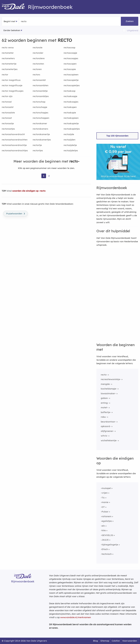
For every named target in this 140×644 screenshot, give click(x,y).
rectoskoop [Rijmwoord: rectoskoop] (69, 91)
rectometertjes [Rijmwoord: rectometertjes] (10, 69)
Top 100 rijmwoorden (117, 136)
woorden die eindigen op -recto (29, 191)
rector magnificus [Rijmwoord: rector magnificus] (11, 80)
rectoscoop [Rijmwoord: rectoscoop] (69, 48)
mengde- (106, 384)
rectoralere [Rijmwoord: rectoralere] (39, 58)
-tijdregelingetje (109, 545)
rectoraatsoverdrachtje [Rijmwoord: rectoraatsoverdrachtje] (14, 145)
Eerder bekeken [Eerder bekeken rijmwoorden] (12, 30)
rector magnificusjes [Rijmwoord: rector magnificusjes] (13, 91)
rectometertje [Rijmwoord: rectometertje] (9, 64)
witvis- (104, 436)
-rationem (106, 516)
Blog (95, 641)
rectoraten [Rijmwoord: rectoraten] (38, 64)
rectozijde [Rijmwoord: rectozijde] (69, 134)
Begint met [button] (10, 21)
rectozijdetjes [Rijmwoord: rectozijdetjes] (71, 150)
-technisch (106, 554)
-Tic (103, 498)
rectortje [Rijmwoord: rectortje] (37, 145)
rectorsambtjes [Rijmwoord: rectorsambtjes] (41, 96)
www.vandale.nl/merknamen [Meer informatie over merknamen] (76, 617)
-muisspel (106, 488)
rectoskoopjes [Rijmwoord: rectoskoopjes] (71, 102)
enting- (105, 403)
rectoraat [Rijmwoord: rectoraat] (7, 118)
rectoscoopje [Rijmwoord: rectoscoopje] (70, 53)
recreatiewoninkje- (111, 379)
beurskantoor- (108, 422)
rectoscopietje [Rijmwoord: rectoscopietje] (71, 80)
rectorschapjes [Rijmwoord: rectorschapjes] (40, 113)
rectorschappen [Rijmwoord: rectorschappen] (41, 118)
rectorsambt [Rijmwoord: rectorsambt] (39, 80)
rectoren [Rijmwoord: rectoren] (37, 69)
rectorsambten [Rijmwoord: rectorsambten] (41, 85)
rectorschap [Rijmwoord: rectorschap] (39, 102)
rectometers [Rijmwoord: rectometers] (8, 58)
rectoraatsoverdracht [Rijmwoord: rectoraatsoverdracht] (13, 134)
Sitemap (105, 641)
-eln (103, 526)
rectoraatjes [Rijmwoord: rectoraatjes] (8, 129)
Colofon (116, 641)
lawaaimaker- (108, 393)
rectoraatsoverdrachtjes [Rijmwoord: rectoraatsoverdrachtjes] (15, 150)
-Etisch (104, 549)
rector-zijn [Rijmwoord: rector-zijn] (7, 96)
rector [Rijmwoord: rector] (5, 75)
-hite (103, 530)
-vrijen (104, 493)
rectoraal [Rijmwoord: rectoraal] (7, 102)
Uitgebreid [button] (133, 30)
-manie (105, 502)
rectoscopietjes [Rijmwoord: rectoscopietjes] (72, 85)
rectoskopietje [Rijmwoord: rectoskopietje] (71, 123)
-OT (103, 507)
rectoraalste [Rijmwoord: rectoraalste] (8, 113)
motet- (104, 407)
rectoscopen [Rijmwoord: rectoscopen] (70, 64)
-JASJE (105, 540)
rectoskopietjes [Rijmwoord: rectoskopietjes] (72, 129)
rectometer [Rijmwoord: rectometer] (8, 53)
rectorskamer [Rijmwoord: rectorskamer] (40, 123)
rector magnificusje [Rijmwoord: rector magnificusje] (12, 85)
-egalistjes (106, 521)
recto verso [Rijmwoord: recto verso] (8, 48)
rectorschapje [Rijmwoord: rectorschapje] (40, 107)
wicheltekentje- (109, 440)
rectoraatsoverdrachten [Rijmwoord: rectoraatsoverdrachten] (15, 140)
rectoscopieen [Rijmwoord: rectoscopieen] (71, 75)
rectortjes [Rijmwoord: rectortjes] (38, 150)
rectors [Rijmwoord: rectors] (36, 75)
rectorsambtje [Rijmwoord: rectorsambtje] (40, 91)
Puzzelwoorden (16, 213)
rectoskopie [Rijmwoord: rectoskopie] (70, 113)
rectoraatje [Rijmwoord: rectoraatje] (8, 123)
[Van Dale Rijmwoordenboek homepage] (15, 7)
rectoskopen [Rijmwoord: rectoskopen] (70, 107)
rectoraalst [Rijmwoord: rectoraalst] (8, 107)
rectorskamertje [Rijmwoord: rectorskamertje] (41, 134)
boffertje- (106, 412)
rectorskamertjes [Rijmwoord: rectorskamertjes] (42, 140)
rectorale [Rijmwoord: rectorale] (38, 48)
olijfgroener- (107, 431)
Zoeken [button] (130, 21)
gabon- (105, 398)
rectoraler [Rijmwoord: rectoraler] (38, 53)
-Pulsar (105, 512)
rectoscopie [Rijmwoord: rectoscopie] (70, 69)
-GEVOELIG (107, 535)
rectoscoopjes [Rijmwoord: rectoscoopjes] (71, 58)
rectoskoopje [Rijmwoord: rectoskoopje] (70, 96)
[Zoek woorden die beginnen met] (35, 21)
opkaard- (106, 426)
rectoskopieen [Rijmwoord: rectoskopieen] (71, 118)
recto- (104, 375)
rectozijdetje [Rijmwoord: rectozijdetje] (70, 145)
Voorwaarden (130, 641)
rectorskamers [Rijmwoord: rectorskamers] (40, 129)
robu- (104, 417)
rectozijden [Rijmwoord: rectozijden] (69, 140)
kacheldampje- (109, 389)
